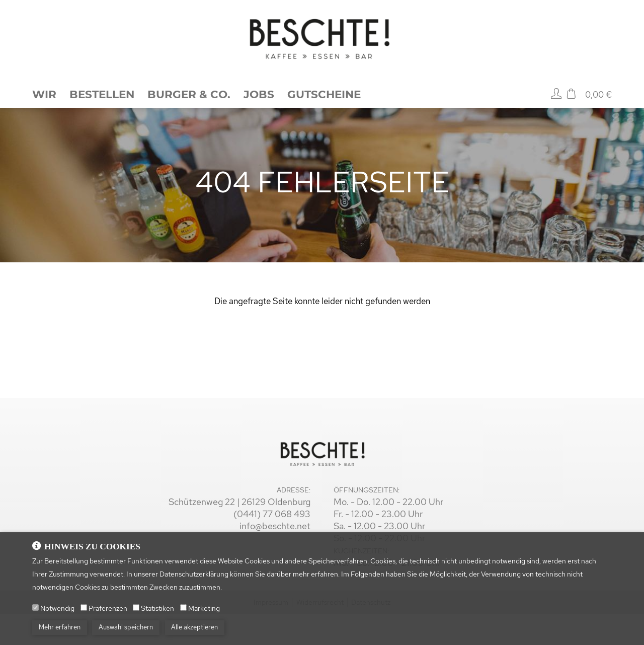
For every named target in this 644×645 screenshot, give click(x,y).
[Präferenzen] (84, 615)
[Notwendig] (35, 615)
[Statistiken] (136, 615)
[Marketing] (183, 615)
